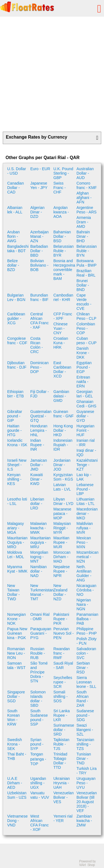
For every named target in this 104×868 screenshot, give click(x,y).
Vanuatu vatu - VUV (40, 795)
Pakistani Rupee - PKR (61, 619)
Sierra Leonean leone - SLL (87, 682)
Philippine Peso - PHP (87, 631)
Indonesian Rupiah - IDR (63, 445)
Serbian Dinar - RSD (83, 668)
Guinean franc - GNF (64, 414)
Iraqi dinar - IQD (86, 453)
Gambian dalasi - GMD (61, 396)
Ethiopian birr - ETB (16, 394)
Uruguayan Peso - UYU (86, 783)
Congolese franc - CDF (17, 341)
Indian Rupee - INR (37, 445)
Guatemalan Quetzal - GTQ (41, 416)
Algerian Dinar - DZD (37, 212)
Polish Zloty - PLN (87, 641)
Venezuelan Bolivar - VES (64, 797)
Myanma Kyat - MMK (17, 569)
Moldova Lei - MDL (16, 555)
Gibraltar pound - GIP (15, 416)
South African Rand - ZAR (83, 699)
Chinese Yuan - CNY (61, 328)
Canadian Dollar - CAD (16, 188)
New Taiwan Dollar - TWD (13, 592)
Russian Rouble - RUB (38, 653)
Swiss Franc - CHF (60, 188)
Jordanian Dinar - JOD (62, 465)
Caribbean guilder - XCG (16, 318)
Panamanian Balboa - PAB (87, 619)
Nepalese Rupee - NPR (62, 571)
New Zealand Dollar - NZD (61, 592)
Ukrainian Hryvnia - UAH (62, 783)
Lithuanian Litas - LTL (86, 501)
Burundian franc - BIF (39, 297)
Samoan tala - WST (16, 665)
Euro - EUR (40, 169)
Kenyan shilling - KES (14, 479)
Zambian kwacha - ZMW (84, 821)
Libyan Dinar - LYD (64, 501)
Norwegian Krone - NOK (17, 619)
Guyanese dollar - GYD (85, 416)
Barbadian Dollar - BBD (39, 251)
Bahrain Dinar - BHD (83, 236)
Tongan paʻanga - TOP (38, 759)
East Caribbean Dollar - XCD (63, 369)
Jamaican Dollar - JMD (39, 465)
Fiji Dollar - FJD (40, 394)
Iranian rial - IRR (86, 443)
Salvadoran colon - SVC (86, 653)
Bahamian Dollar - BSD (62, 236)
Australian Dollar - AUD (85, 173)
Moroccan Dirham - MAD (62, 557)
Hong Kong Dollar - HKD (63, 430)
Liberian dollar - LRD (37, 504)
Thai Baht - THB (17, 756)
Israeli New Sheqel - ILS (17, 465)
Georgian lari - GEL (85, 394)
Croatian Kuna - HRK (61, 343)
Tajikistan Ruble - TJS (62, 744)
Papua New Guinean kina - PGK (17, 633)
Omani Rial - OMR (40, 617)
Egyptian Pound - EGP (84, 367)
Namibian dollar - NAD (38, 571)
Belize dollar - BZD (13, 265)
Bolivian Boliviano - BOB (39, 265)
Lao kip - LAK (84, 477)
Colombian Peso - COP (86, 328)
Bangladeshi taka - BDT (18, 249)
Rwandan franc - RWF (62, 653)
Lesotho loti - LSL (17, 501)
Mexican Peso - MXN (84, 542)
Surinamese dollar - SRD (64, 730)
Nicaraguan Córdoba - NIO (87, 590)
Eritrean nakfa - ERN (83, 382)
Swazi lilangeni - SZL (85, 730)
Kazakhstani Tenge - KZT (87, 465)
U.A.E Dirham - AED (15, 783)
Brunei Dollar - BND (83, 285)
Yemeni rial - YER (63, 818)
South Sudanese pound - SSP (39, 718)
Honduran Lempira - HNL (39, 430)
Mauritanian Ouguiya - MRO (17, 542)
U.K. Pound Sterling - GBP (64, 173)
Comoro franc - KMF (87, 185)
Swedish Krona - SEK (15, 744)
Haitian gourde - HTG (14, 430)
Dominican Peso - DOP (39, 367)
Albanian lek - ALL (15, 210)
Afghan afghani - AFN (84, 198)
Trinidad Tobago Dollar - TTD (60, 761)
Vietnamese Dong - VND (17, 821)
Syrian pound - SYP (37, 744)
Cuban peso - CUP (87, 341)
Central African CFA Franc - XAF (39, 321)
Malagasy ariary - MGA (16, 528)
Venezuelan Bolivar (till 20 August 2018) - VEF (87, 802)
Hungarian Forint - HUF (86, 430)
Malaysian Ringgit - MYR (62, 528)
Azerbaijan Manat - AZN (39, 236)
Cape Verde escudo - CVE (84, 302)
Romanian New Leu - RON (16, 653)
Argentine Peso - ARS (87, 210)
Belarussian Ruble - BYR (64, 251)
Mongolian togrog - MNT (39, 557)
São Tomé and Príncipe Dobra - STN (39, 672)
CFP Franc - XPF (63, 316)
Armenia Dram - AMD (84, 222)
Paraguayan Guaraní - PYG (41, 633)
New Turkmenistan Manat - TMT (41, 592)
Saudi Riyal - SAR (63, 665)
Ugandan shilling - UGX (38, 783)
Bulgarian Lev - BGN (16, 297)
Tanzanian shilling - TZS (85, 744)
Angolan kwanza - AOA (61, 212)
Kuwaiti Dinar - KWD (36, 479)
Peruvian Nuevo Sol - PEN (64, 633)
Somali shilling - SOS (61, 696)
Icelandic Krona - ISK (17, 443)
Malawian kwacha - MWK (38, 528)
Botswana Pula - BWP (87, 263)
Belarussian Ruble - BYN (87, 251)
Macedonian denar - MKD (87, 514)
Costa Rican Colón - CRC (36, 345)
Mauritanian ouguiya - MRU (40, 542)
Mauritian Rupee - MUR (62, 542)
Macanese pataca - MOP (63, 514)
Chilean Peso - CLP (87, 316)
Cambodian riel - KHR (64, 297)
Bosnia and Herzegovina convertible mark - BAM (64, 270)
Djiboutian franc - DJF (17, 365)
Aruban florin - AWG (13, 236)
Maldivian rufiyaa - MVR (85, 528)
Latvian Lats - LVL (62, 487)
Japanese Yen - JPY (39, 185)
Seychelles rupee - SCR (63, 682)
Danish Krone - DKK (83, 353)
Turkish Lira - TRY (87, 771)
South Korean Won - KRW (13, 718)
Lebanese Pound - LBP (85, 489)
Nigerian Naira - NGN (84, 604)
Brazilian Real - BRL (86, 273)
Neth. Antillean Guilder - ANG (84, 573)
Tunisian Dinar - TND (84, 759)
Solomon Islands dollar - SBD (38, 699)
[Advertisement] (52, 74)
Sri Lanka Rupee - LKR (62, 715)
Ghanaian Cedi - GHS (87, 404)
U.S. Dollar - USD (17, 171)
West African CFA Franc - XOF (39, 823)
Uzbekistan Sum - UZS (17, 795)
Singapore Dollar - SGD (16, 696)
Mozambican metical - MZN (87, 557)
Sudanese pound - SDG (85, 715)
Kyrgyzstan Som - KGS (63, 477)
